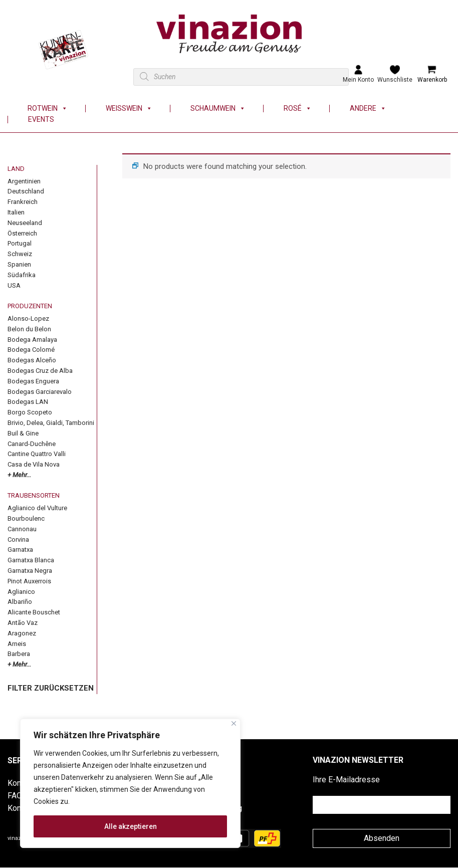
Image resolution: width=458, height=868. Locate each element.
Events (41, 120)
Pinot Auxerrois (29, 581)
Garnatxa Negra (30, 571)
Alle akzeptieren (131, 826)
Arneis (17, 644)
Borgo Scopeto (30, 412)
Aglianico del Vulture (37, 508)
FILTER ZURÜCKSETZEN (51, 688)
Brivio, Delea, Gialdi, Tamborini (51, 423)
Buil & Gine (23, 433)
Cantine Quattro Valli (37, 454)
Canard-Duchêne (32, 444)
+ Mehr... (19, 475)
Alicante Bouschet (34, 612)
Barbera (19, 654)
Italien (16, 212)
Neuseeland (25, 223)
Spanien (19, 264)
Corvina (18, 539)
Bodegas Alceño (32, 360)
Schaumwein (218, 109)
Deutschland (26, 191)
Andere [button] (368, 109)
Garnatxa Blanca (31, 560)
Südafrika (22, 275)
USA (14, 285)
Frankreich (23, 202)
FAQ (15, 796)
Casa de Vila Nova (34, 464)
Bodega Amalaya (32, 340)
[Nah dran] (234, 723)
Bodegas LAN (28, 402)
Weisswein (129, 109)
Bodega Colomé (31, 350)
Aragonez (22, 633)
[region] (130, 783)
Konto (18, 808)
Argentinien (24, 181)
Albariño (20, 602)
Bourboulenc (26, 518)
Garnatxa (20, 550)
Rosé (298, 109)
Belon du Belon (29, 329)
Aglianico (21, 592)
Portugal (20, 243)
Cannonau (22, 529)
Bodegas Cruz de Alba (40, 371)
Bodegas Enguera (33, 381)
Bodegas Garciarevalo (40, 392)
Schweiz (20, 254)
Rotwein (48, 109)
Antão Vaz (23, 623)
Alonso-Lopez (28, 318)
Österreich (22, 233)
